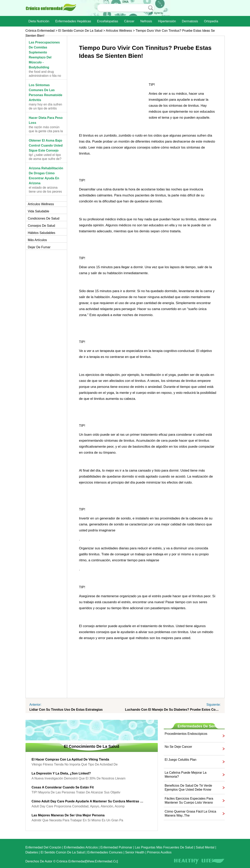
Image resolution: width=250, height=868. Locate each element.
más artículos (37, 240)
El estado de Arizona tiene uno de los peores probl (45, 192)
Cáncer (129, 21)
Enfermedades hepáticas (73, 21)
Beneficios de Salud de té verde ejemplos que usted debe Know (188, 788)
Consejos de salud (42, 226)
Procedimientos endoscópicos (186, 734)
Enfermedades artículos (81, 847)
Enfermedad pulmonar (116, 847)
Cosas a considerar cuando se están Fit (63, 787)
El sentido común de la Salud (80, 31)
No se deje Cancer (178, 747)
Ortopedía (211, 21)
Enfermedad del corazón (44, 847)
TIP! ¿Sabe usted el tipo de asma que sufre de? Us (45, 159)
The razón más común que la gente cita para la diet (46, 131)
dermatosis (190, 21)
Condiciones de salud (44, 218)
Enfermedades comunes (105, 852)
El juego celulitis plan (181, 760)
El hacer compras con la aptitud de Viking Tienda (70, 759)
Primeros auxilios (159, 852)
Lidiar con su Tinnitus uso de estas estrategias (66, 710)
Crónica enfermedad (40, 31)
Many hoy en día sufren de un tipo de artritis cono (46, 108)
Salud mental (205, 847)
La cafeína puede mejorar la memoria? (186, 775)
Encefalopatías (108, 21)
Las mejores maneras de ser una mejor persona (68, 815)
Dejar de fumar (39, 247)
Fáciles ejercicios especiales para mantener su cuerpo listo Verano (189, 801)
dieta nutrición (39, 21)
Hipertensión (167, 21)
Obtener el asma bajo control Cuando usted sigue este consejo (46, 145)
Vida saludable (39, 211)
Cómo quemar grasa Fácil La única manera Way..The (191, 813)
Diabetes (32, 852)
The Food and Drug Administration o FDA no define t (45, 76)
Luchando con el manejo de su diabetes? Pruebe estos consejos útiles (173, 710)
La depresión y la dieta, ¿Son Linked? (61, 773)
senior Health (135, 852)
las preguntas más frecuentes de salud (164, 847)
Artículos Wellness (119, 31)
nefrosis (146, 21)
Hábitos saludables (42, 233)
